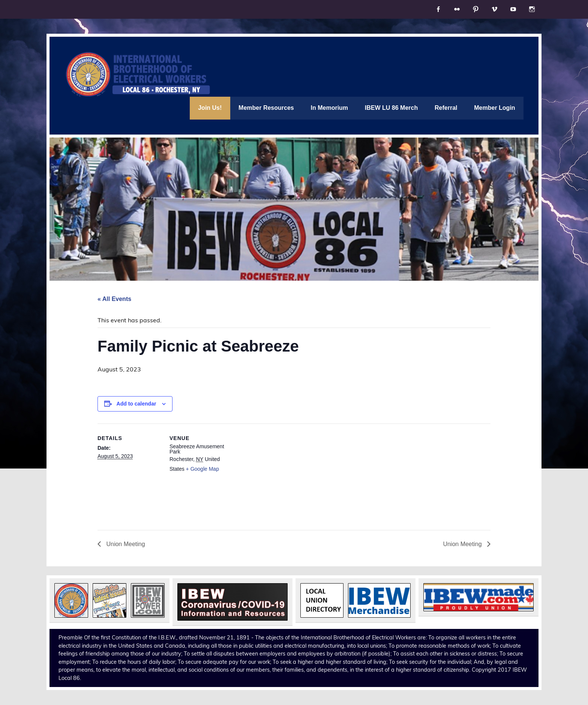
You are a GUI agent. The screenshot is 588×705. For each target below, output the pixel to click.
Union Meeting (125, 544)
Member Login (494, 108)
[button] (71, 600)
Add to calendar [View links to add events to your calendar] (136, 404)
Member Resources (266, 108)
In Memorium (330, 108)
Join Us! (210, 108)
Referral (446, 108)
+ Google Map (202, 469)
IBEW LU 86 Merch (391, 108)
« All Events (114, 299)
